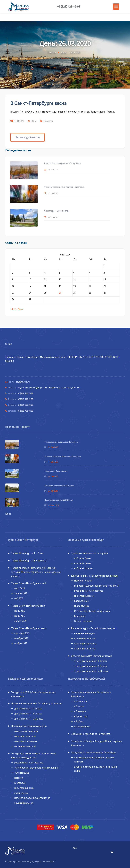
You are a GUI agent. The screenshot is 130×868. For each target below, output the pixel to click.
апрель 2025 (21, 593)
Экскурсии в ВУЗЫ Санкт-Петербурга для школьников (33, 694)
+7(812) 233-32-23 (25, 405)
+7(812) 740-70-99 (25, 399)
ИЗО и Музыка (81, 606)
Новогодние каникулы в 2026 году (59, 500)
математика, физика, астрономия (32, 798)
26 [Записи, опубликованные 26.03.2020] (60, 293)
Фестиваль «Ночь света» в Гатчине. (59, 486)
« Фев (13, 309)
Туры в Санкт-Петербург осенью (29, 628)
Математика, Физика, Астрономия (92, 611)
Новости (48, 121)
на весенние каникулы (26, 731)
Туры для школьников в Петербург (90, 553)
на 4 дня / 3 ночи (83, 563)
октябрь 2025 (21, 638)
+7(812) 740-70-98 (25, 393)
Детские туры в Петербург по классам (91, 656)
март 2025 (20, 588)
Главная (52, 53)
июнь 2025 (20, 611)
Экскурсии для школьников (25, 679)
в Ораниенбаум (82, 726)
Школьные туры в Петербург (86, 540)
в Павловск (80, 711)
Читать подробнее (28, 137)
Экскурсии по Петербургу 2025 (86, 679)
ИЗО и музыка (22, 773)
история (19, 778)
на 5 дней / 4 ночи (83, 568)
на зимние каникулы (85, 649)
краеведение (21, 793)
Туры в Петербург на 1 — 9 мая (27, 553)
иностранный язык (24, 788)
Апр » (20, 309)
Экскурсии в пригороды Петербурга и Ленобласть (91, 694)
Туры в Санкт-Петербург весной (29, 583)
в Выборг (79, 721)
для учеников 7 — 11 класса (29, 719)
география (20, 783)
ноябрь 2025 (21, 643)
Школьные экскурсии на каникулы (29, 726)
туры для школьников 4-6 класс (91, 666)
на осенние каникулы (85, 643)
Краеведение (81, 601)
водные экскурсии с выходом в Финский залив (95, 769)
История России (83, 581)
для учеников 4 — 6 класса (28, 714)
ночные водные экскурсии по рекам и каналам (94, 760)
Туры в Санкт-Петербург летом (28, 606)
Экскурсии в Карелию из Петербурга (91, 734)
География (80, 616)
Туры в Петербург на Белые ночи (29, 561)
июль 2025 (20, 616)
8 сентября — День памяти (57, 211)
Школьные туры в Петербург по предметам (94, 576)
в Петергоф (80, 701)
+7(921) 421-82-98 (25, 411)
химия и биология (24, 803)
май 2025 (19, 598)
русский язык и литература (29, 763)
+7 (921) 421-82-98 (69, 6)
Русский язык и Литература (89, 591)
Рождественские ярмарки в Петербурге (62, 163)
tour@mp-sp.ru (23, 382)
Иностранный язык (84, 596)
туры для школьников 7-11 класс (91, 671)
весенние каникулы (85, 633)
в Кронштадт (81, 716)
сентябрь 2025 (22, 633)
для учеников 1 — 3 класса (28, 708)
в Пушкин (79, 706)
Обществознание (84, 621)
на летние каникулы (85, 638)
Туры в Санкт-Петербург (23, 540)
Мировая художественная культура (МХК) (96, 586)
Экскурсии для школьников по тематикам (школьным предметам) (33, 755)
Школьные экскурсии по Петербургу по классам (37, 703)
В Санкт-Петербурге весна (38, 103)
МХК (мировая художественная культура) (36, 768)
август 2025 (20, 621)
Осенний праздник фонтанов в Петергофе (64, 187)
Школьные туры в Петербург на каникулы (93, 628)
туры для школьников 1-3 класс (91, 661)
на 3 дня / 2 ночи (83, 558)
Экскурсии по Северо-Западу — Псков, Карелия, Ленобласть (97, 743)
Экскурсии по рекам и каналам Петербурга (94, 752)
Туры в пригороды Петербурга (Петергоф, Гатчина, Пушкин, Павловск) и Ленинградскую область (36, 572)
